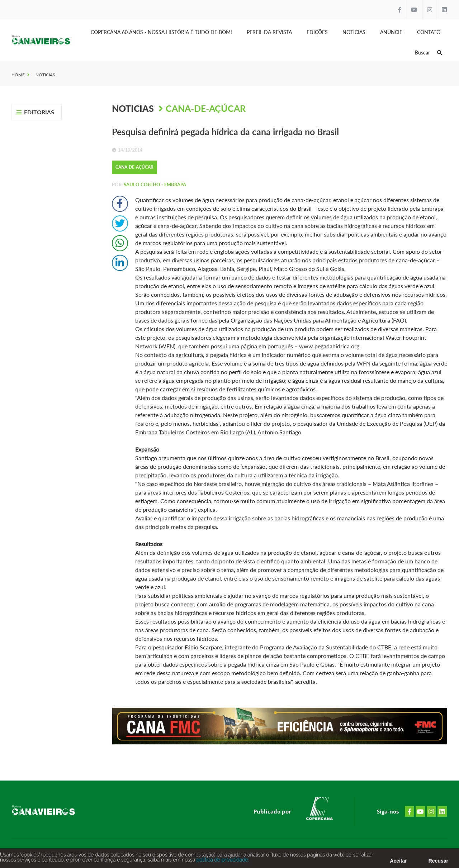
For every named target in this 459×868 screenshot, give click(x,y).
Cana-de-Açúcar (206, 108)
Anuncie (391, 32)
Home (18, 75)
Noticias (354, 32)
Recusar (438, 863)
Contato (429, 32)
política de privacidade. (222, 862)
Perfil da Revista (269, 32)
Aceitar (398, 863)
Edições (317, 32)
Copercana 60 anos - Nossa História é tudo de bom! (161, 32)
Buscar (429, 53)
